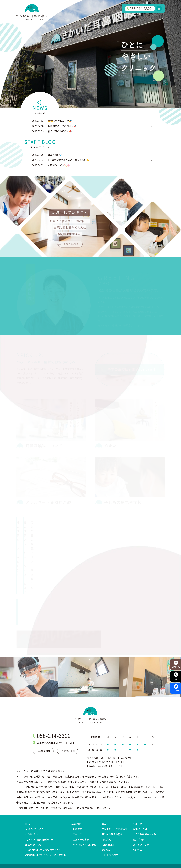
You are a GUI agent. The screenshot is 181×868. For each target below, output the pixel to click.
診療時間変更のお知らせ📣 (62, 126)
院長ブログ (139, 814)
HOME (28, 799)
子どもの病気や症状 (112, 809)
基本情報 (76, 799)
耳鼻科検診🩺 (55, 155)
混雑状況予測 (140, 804)
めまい (105, 799)
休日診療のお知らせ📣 (60, 131)
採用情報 (137, 825)
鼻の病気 (106, 825)
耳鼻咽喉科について (35, 819)
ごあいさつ (32, 809)
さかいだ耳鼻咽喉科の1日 (40, 814)
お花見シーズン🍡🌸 (59, 165)
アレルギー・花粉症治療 (114, 804)
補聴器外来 (109, 819)
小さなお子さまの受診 (84, 819)
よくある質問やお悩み (144, 809)
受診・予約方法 (81, 814)
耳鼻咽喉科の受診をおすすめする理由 (46, 830)
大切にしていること (35, 804)
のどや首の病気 (110, 830)
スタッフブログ (141, 819)
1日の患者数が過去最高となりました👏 (69, 160)
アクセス (77, 809)
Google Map (44, 726)
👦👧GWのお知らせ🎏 (60, 121)
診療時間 (77, 804)
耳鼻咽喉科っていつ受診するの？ (44, 825)
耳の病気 (106, 814)
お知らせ (137, 799)
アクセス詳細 (68, 726)
